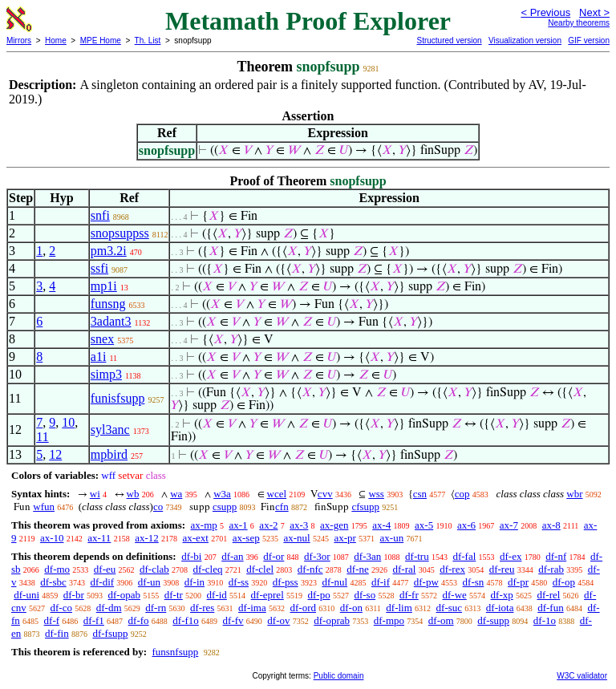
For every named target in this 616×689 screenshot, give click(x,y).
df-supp (493, 620)
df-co (61, 608)
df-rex (452, 569)
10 (68, 422)
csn (420, 494)
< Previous (545, 12)
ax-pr (344, 538)
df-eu (105, 569)
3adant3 (111, 321)
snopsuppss (120, 233)
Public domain (339, 676)
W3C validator (582, 676)
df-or (274, 556)
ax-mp (204, 525)
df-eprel (267, 595)
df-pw (426, 582)
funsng (108, 304)
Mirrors (19, 41)
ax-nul (296, 538)
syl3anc (110, 430)
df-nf (556, 556)
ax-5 (424, 525)
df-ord (303, 608)
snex (102, 339)
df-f (52, 620)
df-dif (103, 582)
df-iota (500, 608)
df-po (319, 595)
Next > (594, 12)
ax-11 (99, 538)
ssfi (99, 268)
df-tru (417, 556)
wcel (277, 494)
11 (42, 437)
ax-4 (381, 525)
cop (462, 494)
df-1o (545, 620)
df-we (454, 595)
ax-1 (239, 525)
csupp (225, 507)
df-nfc (310, 569)
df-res (202, 608)
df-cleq (208, 569)
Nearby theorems (579, 23)
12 (55, 454)
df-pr (518, 582)
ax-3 (299, 525)
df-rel (548, 595)
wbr (574, 494)
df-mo (57, 569)
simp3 (106, 374)
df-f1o (186, 620)
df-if (381, 582)
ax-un (392, 538)
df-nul (334, 582)
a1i (99, 357)
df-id (217, 595)
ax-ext (195, 538)
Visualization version (525, 41)
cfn (282, 507)
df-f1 (94, 620)
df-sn (474, 582)
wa (176, 494)
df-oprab (332, 620)
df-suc (450, 608)
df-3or (317, 556)
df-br (74, 595)
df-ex (511, 556)
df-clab (154, 569)
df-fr (409, 595)
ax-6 (466, 525)
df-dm (109, 608)
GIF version (589, 41)
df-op (564, 582)
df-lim (399, 608)
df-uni (26, 595)
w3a (222, 494)
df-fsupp (110, 633)
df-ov (278, 620)
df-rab (551, 569)
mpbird (109, 454)
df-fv (233, 620)
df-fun (551, 608)
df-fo (139, 620)
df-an (232, 556)
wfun (44, 507)
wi (95, 494)
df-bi (191, 556)
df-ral (405, 569)
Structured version (449, 41)
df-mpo (389, 620)
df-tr (174, 595)
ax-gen (334, 525)
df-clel (260, 569)
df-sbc (53, 582)
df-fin (57, 633)
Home (56, 41)
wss (376, 494)
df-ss (239, 582)
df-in (195, 582)
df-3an (367, 556)
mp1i (104, 286)
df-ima (252, 608)
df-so (365, 595)
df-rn (156, 608)
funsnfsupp (175, 652)
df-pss (286, 582)
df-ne (357, 569)
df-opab (124, 595)
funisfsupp (118, 398)
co (158, 507)
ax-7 (509, 525)
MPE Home (101, 41)
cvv (325, 494)
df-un (149, 582)
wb (133, 494)
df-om (441, 620)
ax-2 (268, 525)
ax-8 (551, 525)
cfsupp (365, 507)
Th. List (148, 41)
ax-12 (147, 538)
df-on (351, 608)
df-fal (464, 556)
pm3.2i (109, 251)
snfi (100, 215)
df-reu (502, 569)
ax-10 (52, 538)
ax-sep (246, 538)
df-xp (502, 595)
